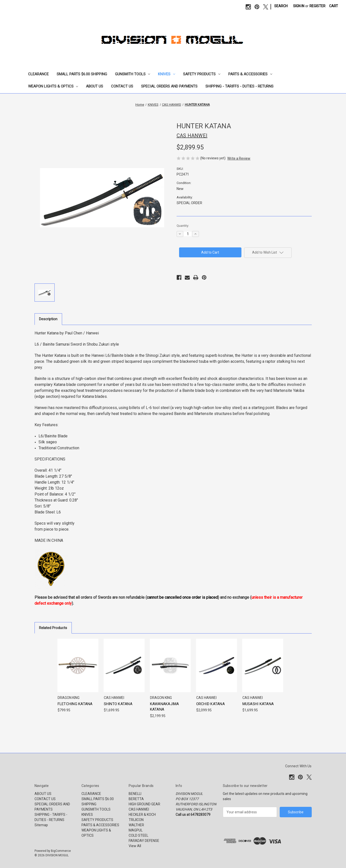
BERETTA (136, 799)
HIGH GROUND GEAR (144, 804)
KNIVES (167, 74)
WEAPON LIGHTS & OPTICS (53, 86)
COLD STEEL (138, 835)
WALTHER (136, 825)
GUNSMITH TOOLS (133, 74)
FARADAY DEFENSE (144, 841)
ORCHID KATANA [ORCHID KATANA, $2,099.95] (211, 704)
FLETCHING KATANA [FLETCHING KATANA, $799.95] (75, 704)
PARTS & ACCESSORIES (250, 74)
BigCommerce (61, 851)
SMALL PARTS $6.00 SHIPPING (82, 74)
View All (135, 846)
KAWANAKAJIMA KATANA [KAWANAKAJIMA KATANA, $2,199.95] (165, 707)
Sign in (299, 6)
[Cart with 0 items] (334, 6)
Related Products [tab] (53, 628)
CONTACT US (122, 86)
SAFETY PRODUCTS (202, 74)
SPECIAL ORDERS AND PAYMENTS (169, 86)
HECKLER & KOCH (142, 815)
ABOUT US (95, 86)
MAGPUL (136, 830)
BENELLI (135, 794)
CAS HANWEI (139, 809)
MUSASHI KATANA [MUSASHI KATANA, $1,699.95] (258, 704)
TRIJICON (136, 820)
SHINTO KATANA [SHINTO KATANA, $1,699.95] (118, 704)
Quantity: (183, 226)
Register (317, 6)
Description (48, 319)
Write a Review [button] (239, 158)
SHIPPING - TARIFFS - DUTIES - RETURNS (239, 86)
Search (281, 6)
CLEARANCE (38, 74)
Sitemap (41, 825)
